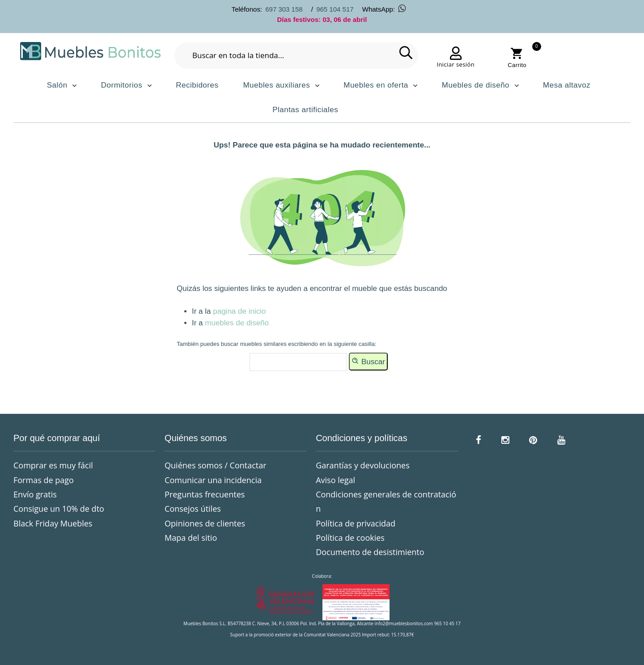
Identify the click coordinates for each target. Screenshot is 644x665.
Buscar (368, 361)
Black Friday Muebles (53, 523)
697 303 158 (284, 9)
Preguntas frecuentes (205, 494)
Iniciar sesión (455, 64)
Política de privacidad (356, 523)
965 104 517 (335, 9)
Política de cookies (350, 538)
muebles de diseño (237, 323)
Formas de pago (44, 480)
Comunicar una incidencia (213, 480)
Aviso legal (335, 480)
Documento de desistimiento (370, 552)
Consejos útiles (193, 509)
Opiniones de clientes (205, 523)
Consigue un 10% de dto (59, 509)
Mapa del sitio (191, 538)
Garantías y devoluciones (363, 465)
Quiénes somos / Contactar (216, 465)
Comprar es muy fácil (53, 465)
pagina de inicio (239, 311)
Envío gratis (35, 494)
